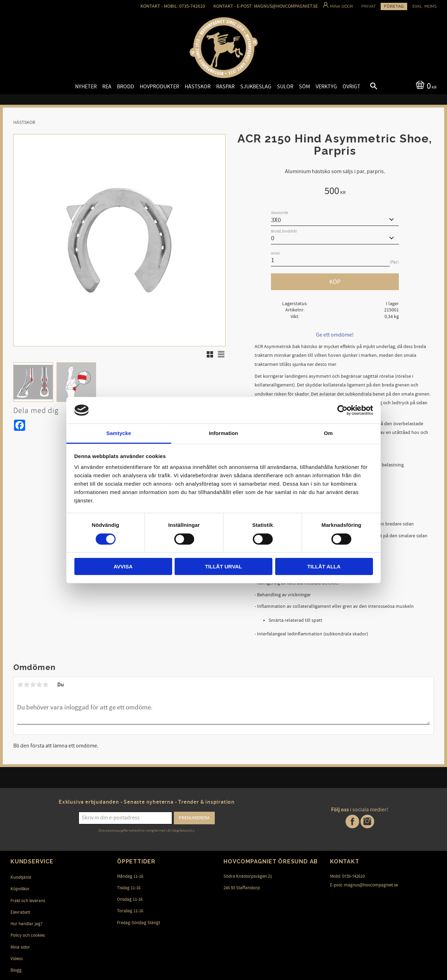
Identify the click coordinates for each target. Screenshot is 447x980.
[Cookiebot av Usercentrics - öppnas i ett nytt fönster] (342, 410)
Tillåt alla (324, 566)
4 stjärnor (39, 685)
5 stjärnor (45, 685)
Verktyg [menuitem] (326, 87)
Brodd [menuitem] (126, 87)
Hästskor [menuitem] (198, 87)
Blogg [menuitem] (16, 970)
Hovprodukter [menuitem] (159, 87)
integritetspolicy (183, 831)
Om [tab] (328, 433)
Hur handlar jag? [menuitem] (27, 924)
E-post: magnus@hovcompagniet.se (364, 885)
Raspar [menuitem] (225, 87)
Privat (369, 6)
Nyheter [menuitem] (86, 87)
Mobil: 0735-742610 (347, 876)
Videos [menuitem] (17, 959)
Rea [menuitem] (107, 87)
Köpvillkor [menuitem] (20, 889)
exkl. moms (424, 6)
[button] (368, 87)
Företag (394, 6)
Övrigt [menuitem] (351, 87)
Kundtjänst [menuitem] (21, 877)
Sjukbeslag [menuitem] (256, 87)
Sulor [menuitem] (285, 87)
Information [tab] (223, 433)
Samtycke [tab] (119, 433)
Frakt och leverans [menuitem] (28, 901)
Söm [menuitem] (305, 87)
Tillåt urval (223, 566)
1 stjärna (20, 685)
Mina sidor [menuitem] (20, 947)
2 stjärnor (27, 685)
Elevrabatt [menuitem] (20, 912)
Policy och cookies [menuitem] (28, 935)
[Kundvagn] (425, 85)
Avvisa (123, 566)
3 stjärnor (33, 685)
